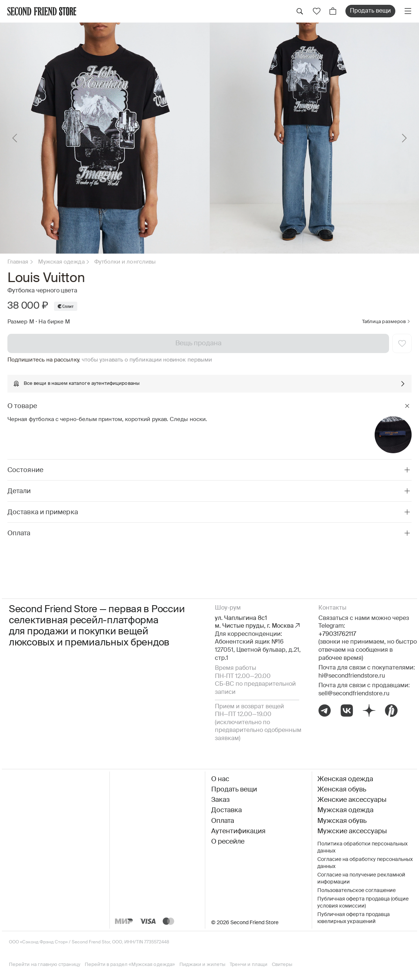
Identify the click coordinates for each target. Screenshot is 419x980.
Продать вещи (370, 11)
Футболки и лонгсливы (125, 262)
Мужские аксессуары (352, 831)
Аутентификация (238, 831)
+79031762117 (337, 634)
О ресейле (228, 842)
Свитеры (282, 965)
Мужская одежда (61, 262)
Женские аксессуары (352, 800)
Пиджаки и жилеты (202, 965)
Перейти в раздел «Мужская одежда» (130, 965)
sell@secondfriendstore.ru (354, 694)
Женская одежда (345, 779)
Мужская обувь (342, 821)
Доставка (227, 810)
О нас (220, 779)
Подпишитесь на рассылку (43, 360)
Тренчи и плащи (249, 965)
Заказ (220, 800)
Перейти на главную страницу (45, 965)
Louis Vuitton (46, 278)
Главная (18, 262)
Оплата (223, 821)
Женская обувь (342, 790)
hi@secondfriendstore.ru (352, 676)
